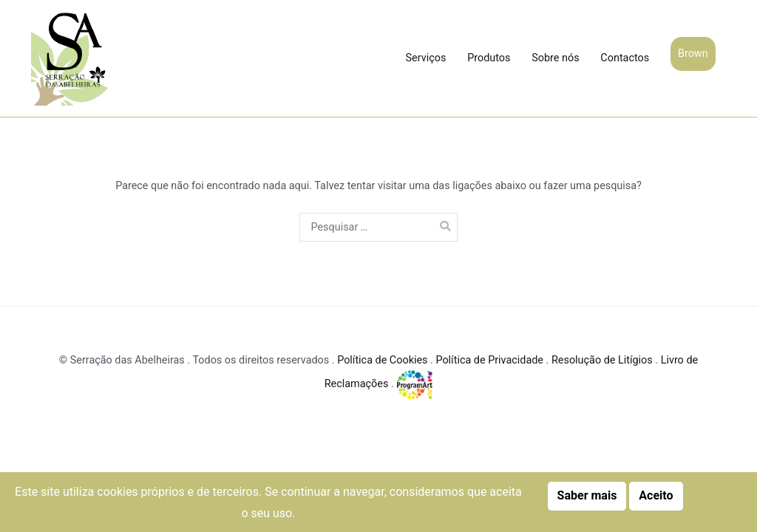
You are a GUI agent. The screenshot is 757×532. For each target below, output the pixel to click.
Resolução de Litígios (602, 360)
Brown (693, 54)
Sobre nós (555, 58)
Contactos (625, 58)
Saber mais (587, 495)
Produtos (489, 58)
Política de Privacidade (489, 360)
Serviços (426, 58)
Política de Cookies (382, 360)
